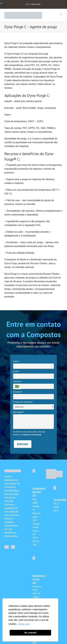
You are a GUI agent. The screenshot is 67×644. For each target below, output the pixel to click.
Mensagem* (19, 412)
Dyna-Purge (11, 263)
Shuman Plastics (39, 263)
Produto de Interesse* (23, 402)
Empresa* (18, 392)
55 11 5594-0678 (56, 507)
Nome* (16, 361)
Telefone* (17, 381)
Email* (16, 371)
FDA (38, 225)
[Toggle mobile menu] (61, 14)
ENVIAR (23, 444)
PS (38, 65)
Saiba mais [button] (24, 624)
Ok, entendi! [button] (30, 633)
